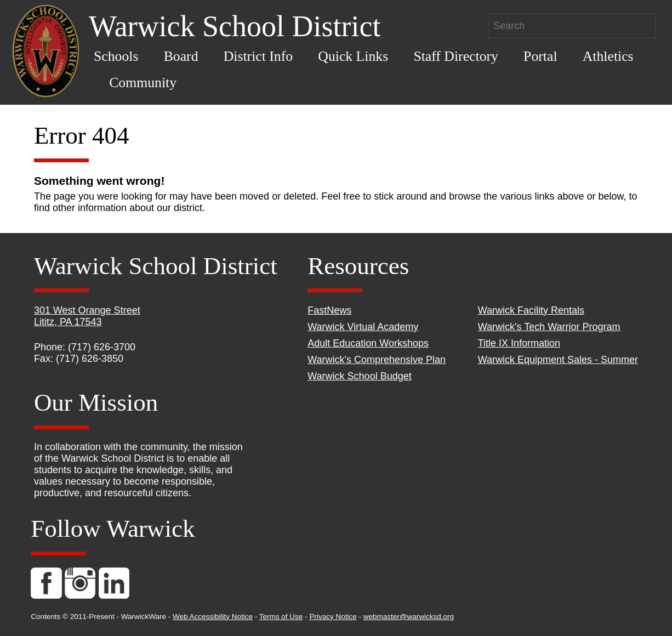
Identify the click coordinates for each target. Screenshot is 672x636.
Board (181, 56)
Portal (540, 56)
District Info (258, 56)
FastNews (329, 310)
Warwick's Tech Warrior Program (549, 327)
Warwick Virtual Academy (363, 327)
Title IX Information (519, 343)
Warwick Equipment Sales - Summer (558, 360)
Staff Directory (456, 56)
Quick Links (353, 56)
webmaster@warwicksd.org (409, 617)
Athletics (608, 56)
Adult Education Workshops (368, 343)
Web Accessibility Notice (213, 617)
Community (143, 83)
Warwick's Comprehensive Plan (377, 360)
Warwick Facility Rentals (531, 310)
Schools (116, 56)
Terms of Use (281, 617)
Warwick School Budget (359, 376)
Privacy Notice (333, 617)
